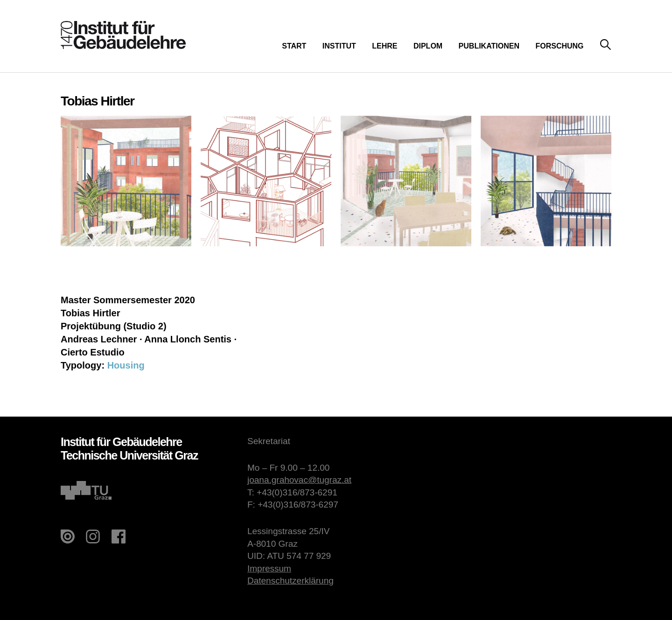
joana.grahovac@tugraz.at (299, 480)
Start (294, 46)
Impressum (269, 568)
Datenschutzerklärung (290, 581)
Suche (605, 45)
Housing (126, 365)
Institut (339, 46)
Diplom (428, 46)
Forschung (559, 46)
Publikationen (489, 46)
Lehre (385, 46)
